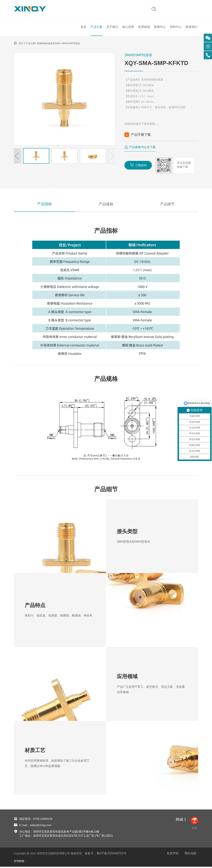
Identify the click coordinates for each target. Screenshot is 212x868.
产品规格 (106, 205)
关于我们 (112, 27)
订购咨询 (138, 166)
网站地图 (190, 854)
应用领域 (144, 27)
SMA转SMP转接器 (71, 44)
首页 (84, 27)
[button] (18, 157)
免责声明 (173, 854)
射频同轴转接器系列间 (48, 44)
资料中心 (176, 27)
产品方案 (96, 27)
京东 (194, 824)
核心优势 (128, 27)
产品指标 (45, 205)
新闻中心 (160, 27)
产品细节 (167, 205)
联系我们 (192, 27)
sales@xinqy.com (41, 826)
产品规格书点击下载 (142, 148)
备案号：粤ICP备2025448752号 (106, 854)
